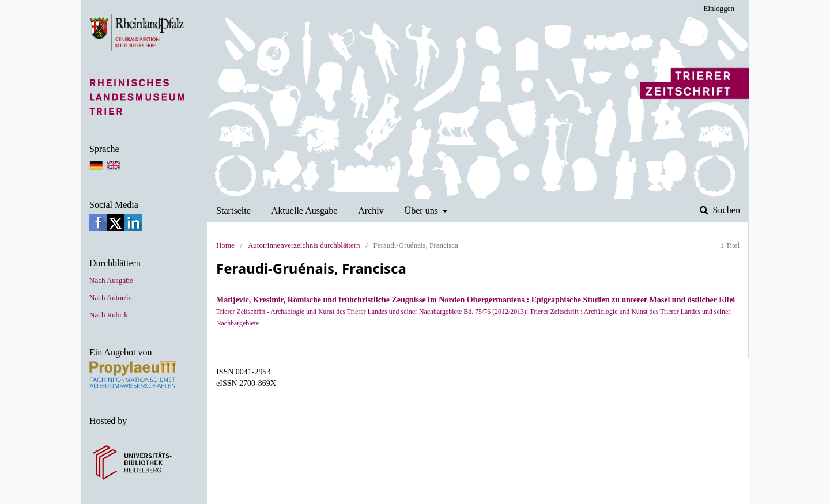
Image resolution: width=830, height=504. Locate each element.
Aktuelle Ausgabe (305, 211)
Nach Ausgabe (111, 280)
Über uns (423, 211)
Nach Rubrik (109, 315)
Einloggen (719, 8)
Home (225, 245)
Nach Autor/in (111, 298)
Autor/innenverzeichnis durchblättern (304, 245)
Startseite (233, 211)
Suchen (725, 210)
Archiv (371, 211)
